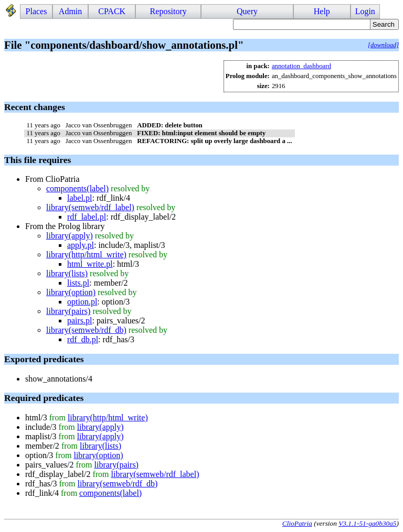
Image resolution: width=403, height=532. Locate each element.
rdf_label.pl (87, 217)
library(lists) (67, 273)
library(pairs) (68, 311)
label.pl (80, 198)
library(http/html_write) (86, 254)
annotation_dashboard (301, 66)
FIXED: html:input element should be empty (201, 133)
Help (322, 11)
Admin (70, 11)
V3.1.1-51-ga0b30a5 (367, 523)
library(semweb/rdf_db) (86, 330)
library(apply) (70, 236)
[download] (383, 45)
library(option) (71, 292)
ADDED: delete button (169, 125)
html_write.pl (90, 264)
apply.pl (81, 245)
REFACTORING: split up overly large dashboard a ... (214, 141)
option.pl (82, 302)
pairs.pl (80, 321)
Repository (168, 11)
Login (365, 11)
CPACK (112, 11)
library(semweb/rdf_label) (90, 207)
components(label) (77, 188)
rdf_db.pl (83, 339)
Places (36, 11)
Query (247, 11)
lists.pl (78, 283)
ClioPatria (297, 523)
